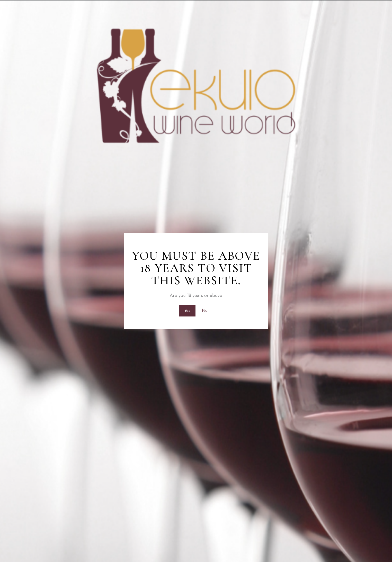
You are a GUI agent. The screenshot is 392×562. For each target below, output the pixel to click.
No (205, 310)
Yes (187, 310)
